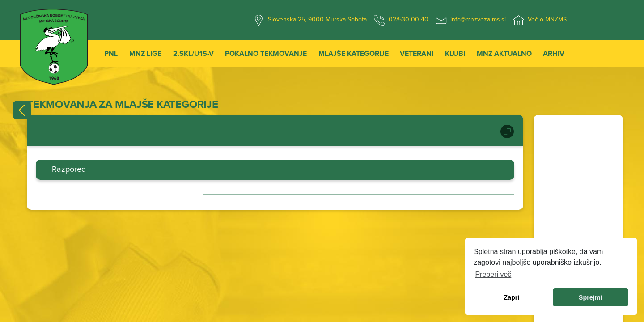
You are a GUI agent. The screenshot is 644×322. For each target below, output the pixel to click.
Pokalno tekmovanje (266, 54)
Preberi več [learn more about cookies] (493, 274)
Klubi (455, 54)
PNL (111, 54)
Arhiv (554, 54)
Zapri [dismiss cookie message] (511, 297)
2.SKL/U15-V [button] (193, 54)
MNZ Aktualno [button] (504, 54)
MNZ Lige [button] (145, 54)
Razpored (69, 169)
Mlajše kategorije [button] (354, 54)
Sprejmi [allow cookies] (591, 297)
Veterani (417, 54)
